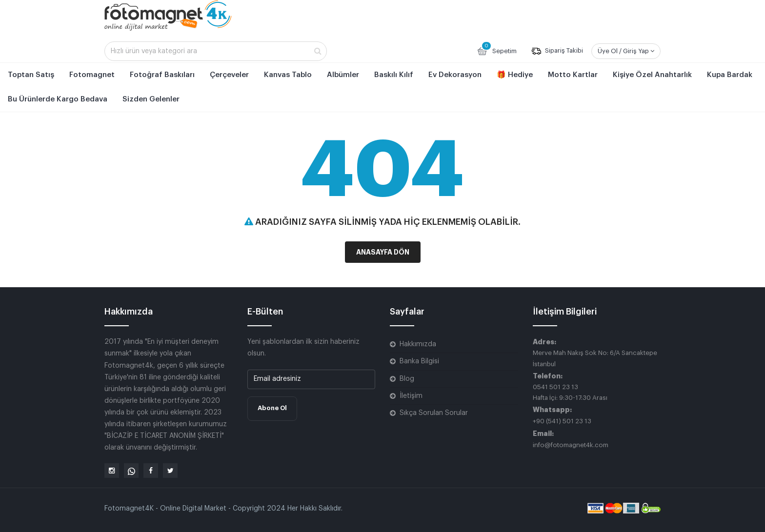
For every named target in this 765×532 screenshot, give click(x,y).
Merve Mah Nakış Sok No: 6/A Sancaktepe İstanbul (595, 358)
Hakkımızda (418, 344)
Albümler (343, 75)
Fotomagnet (92, 75)
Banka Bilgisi (419, 361)
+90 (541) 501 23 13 (562, 421)
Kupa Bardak (730, 75)
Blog (407, 379)
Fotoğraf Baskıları (162, 75)
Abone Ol (272, 408)
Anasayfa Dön (383, 252)
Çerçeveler (229, 75)
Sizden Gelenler (151, 99)
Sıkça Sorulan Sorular (434, 413)
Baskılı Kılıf (394, 75)
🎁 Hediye (515, 75)
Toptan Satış (31, 75)
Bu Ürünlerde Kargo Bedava (58, 99)
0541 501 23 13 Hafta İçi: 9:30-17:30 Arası (570, 392)
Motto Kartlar (573, 75)
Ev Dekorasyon (455, 75)
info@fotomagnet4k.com (571, 445)
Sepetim (496, 50)
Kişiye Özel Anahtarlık (652, 75)
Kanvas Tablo (288, 75)
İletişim (411, 396)
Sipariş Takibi (557, 51)
